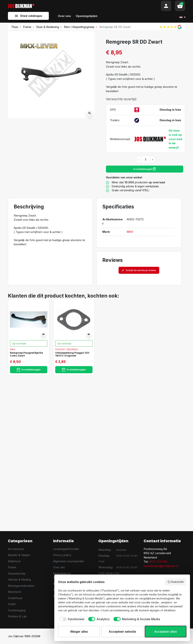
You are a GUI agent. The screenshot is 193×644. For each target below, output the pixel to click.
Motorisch (15, 592)
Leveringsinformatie (66, 549)
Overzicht (176, 582)
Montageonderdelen (21, 586)
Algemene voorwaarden (69, 561)
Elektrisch (14, 561)
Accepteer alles (165, 632)
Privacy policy (62, 555)
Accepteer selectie (122, 632)
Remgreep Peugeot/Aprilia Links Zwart (26, 354)
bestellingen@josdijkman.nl (161, 566)
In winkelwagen (145, 169)
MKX (130, 232)
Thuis (15, 27)
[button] (180, 6)
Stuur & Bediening (48, 27)
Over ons (59, 567)
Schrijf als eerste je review (139, 270)
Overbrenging (17, 610)
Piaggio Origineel (67, 349)
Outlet (12, 604)
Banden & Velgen (19, 555)
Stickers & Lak (17, 616)
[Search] (98, 6)
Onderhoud (15, 598)
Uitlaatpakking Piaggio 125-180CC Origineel (73, 354)
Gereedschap (17, 573)
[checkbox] (71, 619)
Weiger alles (79, 632)
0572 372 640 (158, 562)
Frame (27, 27)
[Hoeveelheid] (146, 160)
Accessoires (16, 549)
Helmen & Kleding (19, 580)
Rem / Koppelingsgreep (79, 27)
